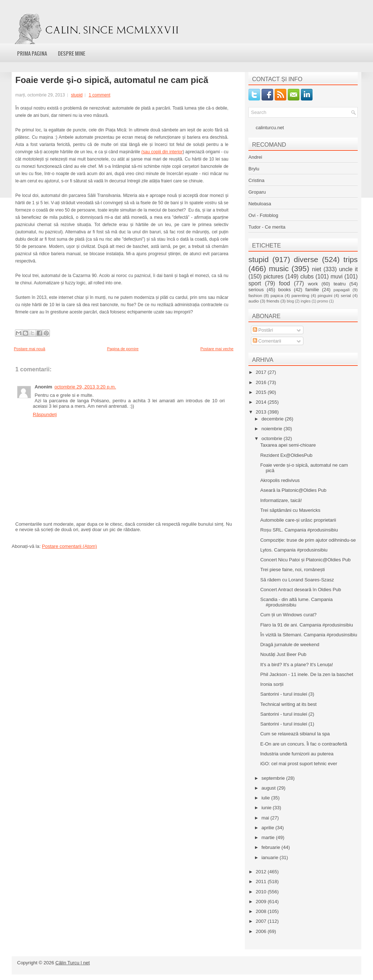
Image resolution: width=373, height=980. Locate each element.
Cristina (256, 180)
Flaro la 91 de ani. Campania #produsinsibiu (306, 625)
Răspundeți (45, 414)
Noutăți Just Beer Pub (283, 654)
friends (273, 301)
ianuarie (271, 857)
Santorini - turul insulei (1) (287, 724)
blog (290, 301)
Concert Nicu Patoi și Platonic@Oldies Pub (305, 560)
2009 (262, 902)
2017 (262, 372)
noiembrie (273, 429)
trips (351, 259)
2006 (262, 931)
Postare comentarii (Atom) (69, 546)
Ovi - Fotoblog (263, 215)
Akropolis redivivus (280, 480)
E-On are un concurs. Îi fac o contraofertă (303, 744)
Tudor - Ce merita (267, 227)
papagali (342, 290)
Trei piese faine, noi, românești (292, 570)
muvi (337, 276)
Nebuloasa (260, 204)
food (284, 283)
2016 (262, 382)
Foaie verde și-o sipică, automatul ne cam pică (112, 80)
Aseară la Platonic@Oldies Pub (293, 490)
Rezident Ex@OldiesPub (286, 455)
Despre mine (72, 53)
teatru (340, 284)
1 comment (99, 95)
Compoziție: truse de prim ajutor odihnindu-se (308, 540)
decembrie (273, 419)
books (285, 290)
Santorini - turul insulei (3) (287, 694)
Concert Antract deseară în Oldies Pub (301, 590)
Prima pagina (32, 53)
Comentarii (267, 341)
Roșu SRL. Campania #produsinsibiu (299, 530)
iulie (266, 798)
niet (317, 269)
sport (255, 283)
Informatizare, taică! (281, 500)
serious (256, 290)
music (279, 268)
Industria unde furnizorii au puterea (297, 754)
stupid (77, 95)
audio (254, 301)
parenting (300, 295)
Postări (263, 330)
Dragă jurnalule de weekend (290, 645)
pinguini (325, 295)
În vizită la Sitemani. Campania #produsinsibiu (309, 635)
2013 (262, 412)
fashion (255, 295)
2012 (262, 872)
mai (266, 818)
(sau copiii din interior (162, 152)
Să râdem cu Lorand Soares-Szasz (297, 580)
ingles (305, 301)
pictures (273, 276)
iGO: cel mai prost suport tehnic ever (299, 764)
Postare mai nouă (30, 349)
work (313, 284)
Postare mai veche (217, 349)
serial (346, 295)
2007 (262, 921)
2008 (262, 911)
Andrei (255, 157)
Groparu (257, 192)
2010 (262, 892)
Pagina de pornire (123, 349)
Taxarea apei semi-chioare (288, 445)
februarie (272, 847)
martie (269, 837)
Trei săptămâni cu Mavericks (290, 510)
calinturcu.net (270, 128)
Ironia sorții (272, 684)
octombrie (273, 438)
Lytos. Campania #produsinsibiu (294, 550)
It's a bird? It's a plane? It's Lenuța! (297, 665)
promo (323, 301)
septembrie (274, 778)
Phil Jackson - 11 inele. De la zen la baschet (307, 674)
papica (277, 295)
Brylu (254, 169)
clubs (307, 276)
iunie (267, 808)
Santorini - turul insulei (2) (287, 714)
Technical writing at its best (288, 704)
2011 (262, 882)
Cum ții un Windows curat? (288, 615)
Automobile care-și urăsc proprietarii (298, 520)
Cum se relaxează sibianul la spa (295, 734)
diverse (306, 259)
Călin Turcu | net (72, 963)
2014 (262, 402)
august (269, 788)
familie (312, 290)
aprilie (268, 828)
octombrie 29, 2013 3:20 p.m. (85, 387)
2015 (262, 392)
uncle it (348, 269)
